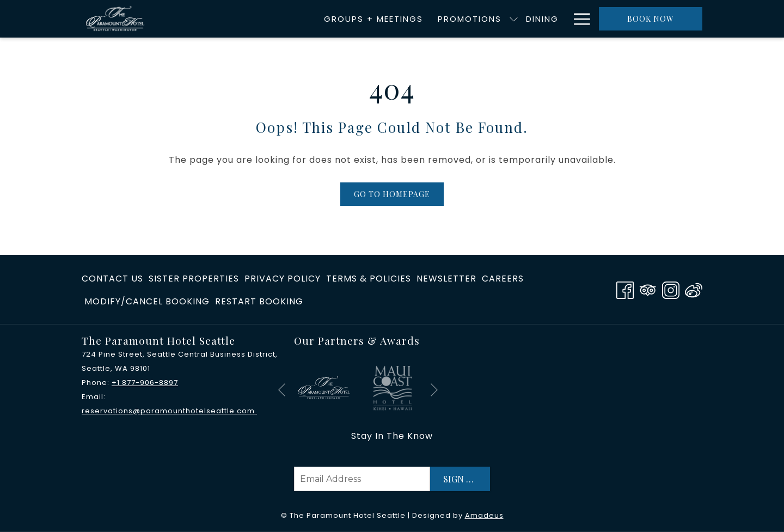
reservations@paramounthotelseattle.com (169, 411)
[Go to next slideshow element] (434, 390)
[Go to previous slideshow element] (282, 390)
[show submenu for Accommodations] (561, 19)
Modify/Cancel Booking (147, 301)
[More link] (578, 19)
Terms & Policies (369, 279)
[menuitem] (255, 19)
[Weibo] (694, 289)
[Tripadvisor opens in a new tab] (648, 289)
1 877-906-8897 (148, 383)
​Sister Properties (194, 279)
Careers (503, 279)
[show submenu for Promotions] (395, 19)
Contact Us (112, 279)
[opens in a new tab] (324, 387)
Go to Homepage (392, 194)
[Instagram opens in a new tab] (671, 289)
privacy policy (283, 279)
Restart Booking (259, 301)
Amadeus (484, 515)
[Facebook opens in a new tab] (625, 289)
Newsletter (446, 279)
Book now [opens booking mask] (651, 19)
